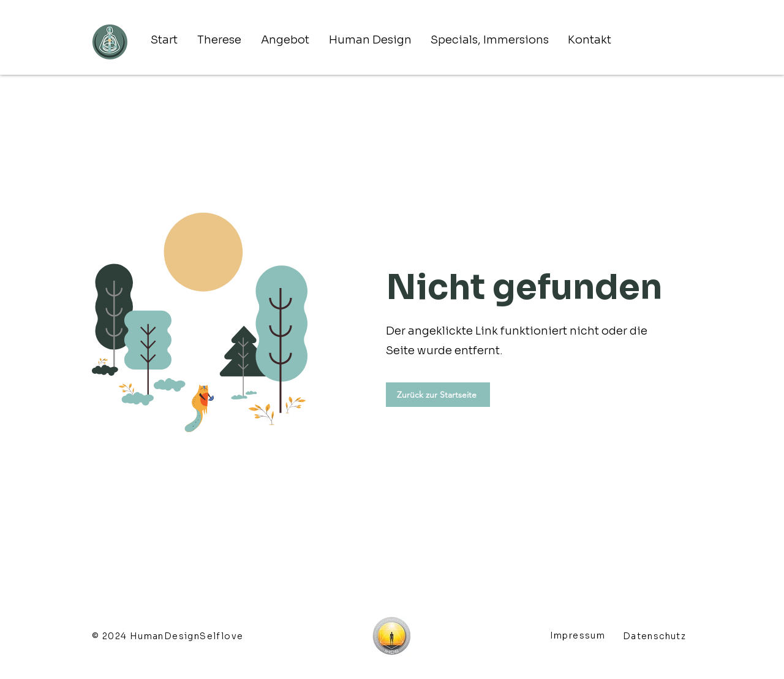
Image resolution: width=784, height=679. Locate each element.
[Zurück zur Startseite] (438, 395)
